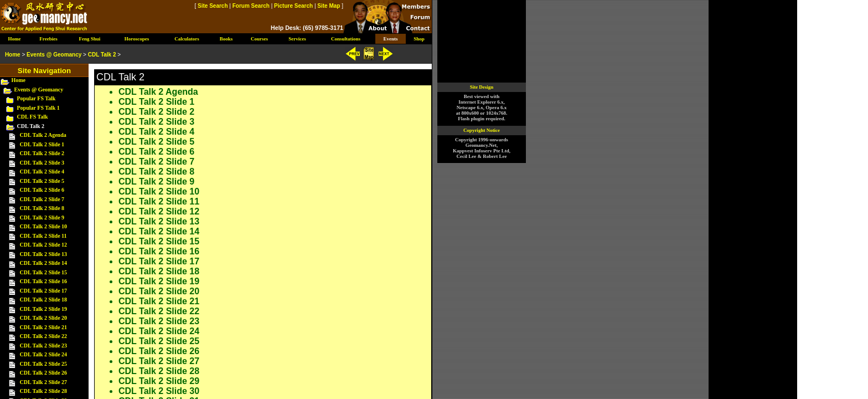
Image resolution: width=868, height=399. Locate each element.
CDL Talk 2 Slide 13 (159, 221)
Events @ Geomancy (39, 89)
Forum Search (251, 6)
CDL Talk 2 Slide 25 (159, 341)
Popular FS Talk (37, 98)
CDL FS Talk (33, 117)
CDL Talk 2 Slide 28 (159, 371)
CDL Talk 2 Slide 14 (159, 231)
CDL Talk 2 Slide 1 (156, 102)
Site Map (329, 6)
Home (19, 80)
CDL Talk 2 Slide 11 (159, 201)
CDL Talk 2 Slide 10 (159, 191)
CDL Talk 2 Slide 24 (159, 331)
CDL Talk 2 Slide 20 (159, 291)
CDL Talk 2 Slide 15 (159, 241)
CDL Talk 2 (102, 55)
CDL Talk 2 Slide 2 (156, 112)
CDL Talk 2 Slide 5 (156, 142)
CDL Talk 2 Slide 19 (159, 281)
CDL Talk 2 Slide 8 (156, 172)
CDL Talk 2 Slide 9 (156, 181)
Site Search (213, 6)
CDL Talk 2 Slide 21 (159, 301)
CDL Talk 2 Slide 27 (159, 361)
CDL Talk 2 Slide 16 (159, 251)
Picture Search (293, 6)
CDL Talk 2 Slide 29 (159, 381)
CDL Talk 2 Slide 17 (159, 261)
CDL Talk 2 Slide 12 (159, 211)
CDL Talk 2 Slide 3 (156, 122)
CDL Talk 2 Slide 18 (159, 271)
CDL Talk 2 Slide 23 (159, 321)
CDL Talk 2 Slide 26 (159, 351)
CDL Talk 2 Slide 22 (159, 311)
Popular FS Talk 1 (38, 108)
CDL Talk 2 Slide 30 (159, 391)
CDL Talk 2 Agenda (158, 92)
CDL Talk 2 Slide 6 (156, 152)
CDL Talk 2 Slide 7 (156, 162)
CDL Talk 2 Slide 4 (156, 132)
